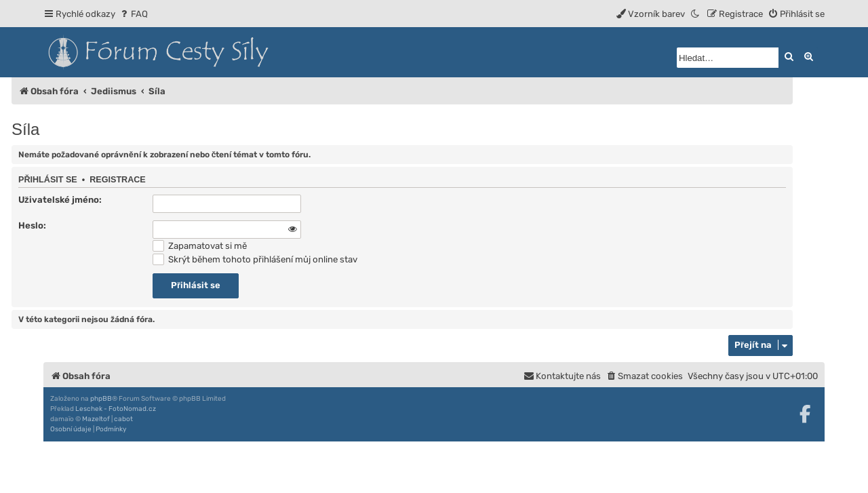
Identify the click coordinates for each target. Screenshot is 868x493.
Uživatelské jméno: (60, 200)
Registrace (118, 180)
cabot (123, 419)
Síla (25, 129)
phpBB (101, 399)
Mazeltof (96, 419)
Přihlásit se (48, 180)
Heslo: (32, 225)
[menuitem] (133, 14)
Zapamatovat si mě (200, 246)
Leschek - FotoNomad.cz (116, 409)
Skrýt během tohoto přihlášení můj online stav (255, 259)
